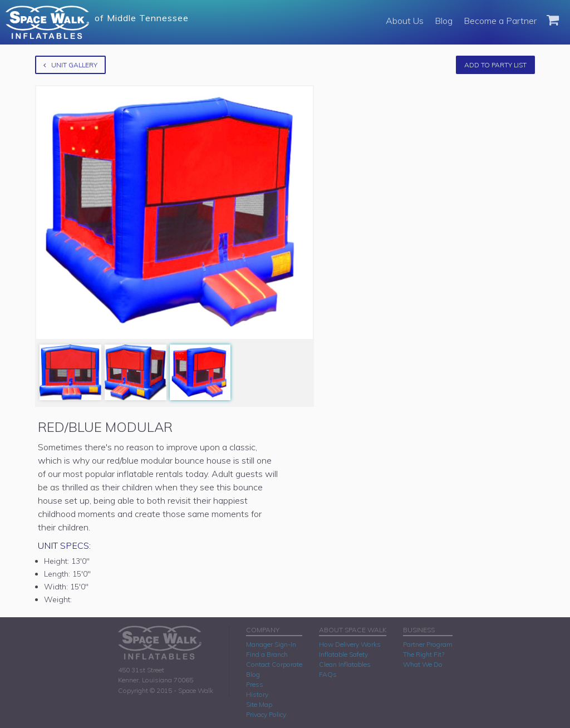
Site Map (259, 704)
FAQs (328, 674)
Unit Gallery (70, 65)
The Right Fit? (424, 654)
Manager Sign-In (271, 644)
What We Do (423, 664)
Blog (444, 21)
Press (255, 684)
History (257, 694)
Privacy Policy (266, 714)
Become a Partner (500, 21)
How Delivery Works (350, 644)
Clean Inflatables (345, 664)
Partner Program (428, 644)
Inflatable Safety (343, 654)
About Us (405, 21)
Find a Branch (267, 654)
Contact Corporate (274, 664)
